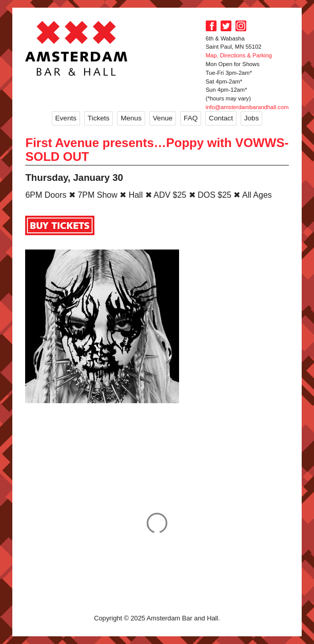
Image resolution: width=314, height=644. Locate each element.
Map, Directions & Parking (239, 55)
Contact (221, 118)
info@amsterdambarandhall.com (247, 107)
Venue (163, 118)
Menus (131, 118)
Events (66, 118)
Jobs (252, 118)
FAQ (191, 118)
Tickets (99, 118)
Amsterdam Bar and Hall (76, 48)
